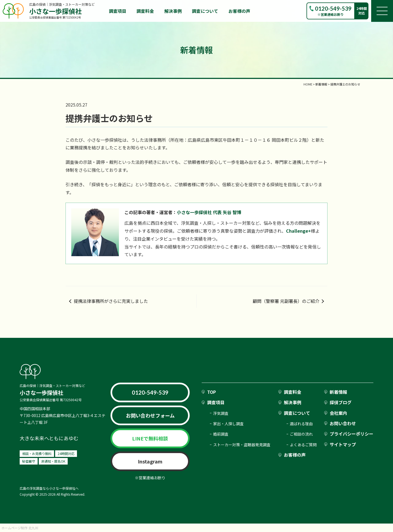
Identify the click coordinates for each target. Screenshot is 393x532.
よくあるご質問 (303, 445)
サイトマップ (343, 444)
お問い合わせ (343, 423)
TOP (212, 392)
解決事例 (173, 11)
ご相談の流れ (301, 434)
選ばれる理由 (301, 424)
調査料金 (145, 11)
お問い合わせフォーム (150, 415)
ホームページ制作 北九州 (20, 528)
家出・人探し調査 (228, 424)
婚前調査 (221, 434)
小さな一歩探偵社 (55, 11)
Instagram (150, 461)
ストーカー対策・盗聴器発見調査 (242, 445)
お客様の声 (239, 11)
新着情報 (338, 392)
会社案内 (338, 413)
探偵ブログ (341, 402)
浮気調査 (221, 413)
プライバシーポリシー (352, 434)
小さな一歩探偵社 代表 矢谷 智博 (209, 212)
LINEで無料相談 (150, 438)
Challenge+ (298, 231)
